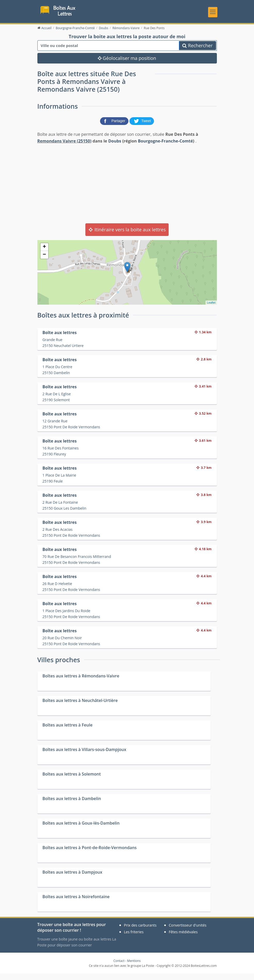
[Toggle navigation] (213, 14)
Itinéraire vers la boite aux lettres (127, 236)
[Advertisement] (127, 189)
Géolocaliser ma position (127, 65)
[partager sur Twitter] (142, 127)
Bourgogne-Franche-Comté (165, 147)
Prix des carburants (140, 932)
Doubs (115, 147)
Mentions (134, 967)
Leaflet (211, 309)
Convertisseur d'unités (188, 932)
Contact (119, 967)
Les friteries (134, 938)
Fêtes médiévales (183, 938)
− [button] (44, 261)
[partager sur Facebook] (115, 127)
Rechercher (197, 52)
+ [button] (44, 254)
